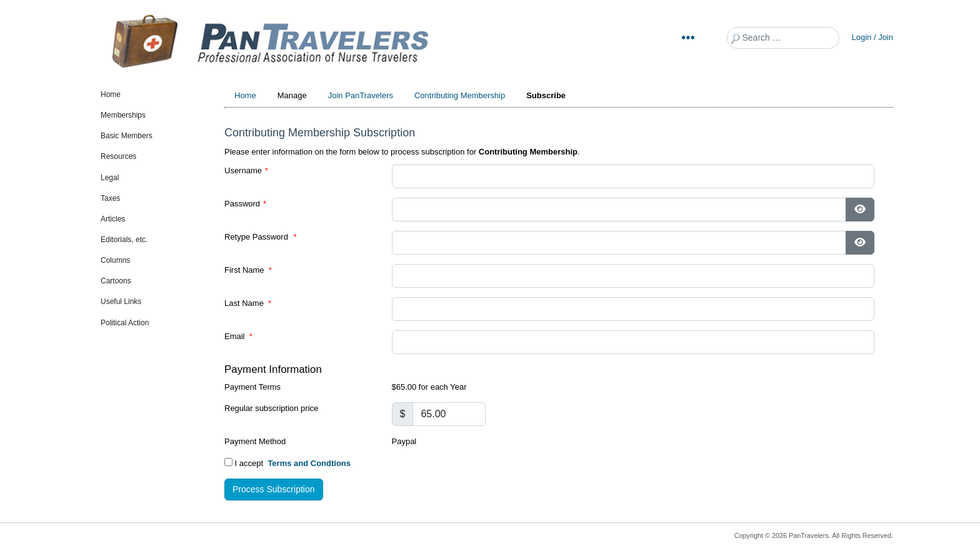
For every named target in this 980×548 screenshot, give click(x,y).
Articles (113, 219)
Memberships (123, 115)
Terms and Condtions (309, 463)
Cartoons (116, 281)
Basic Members (127, 136)
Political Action (125, 323)
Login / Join (873, 37)
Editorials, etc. (124, 240)
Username (246, 170)
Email (238, 336)
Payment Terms (252, 387)
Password (245, 204)
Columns (115, 260)
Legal (110, 178)
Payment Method (255, 441)
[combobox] (783, 38)
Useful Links (121, 302)
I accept (287, 463)
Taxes (110, 198)
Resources (118, 156)
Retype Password (261, 237)
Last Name (248, 303)
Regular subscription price (271, 408)
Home (111, 94)
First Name (248, 270)
